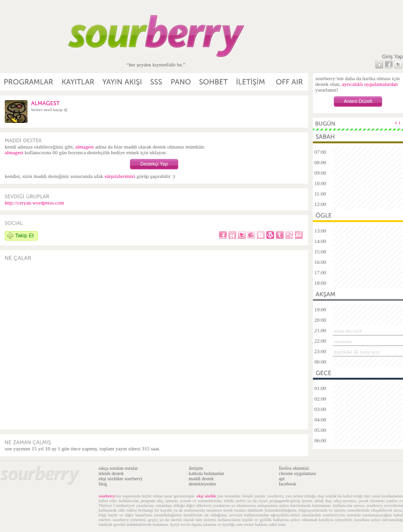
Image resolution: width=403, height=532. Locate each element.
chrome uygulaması (298, 473)
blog (103, 484)
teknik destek (111, 473)
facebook (288, 484)
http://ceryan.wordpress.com (34, 203)
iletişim (196, 468)
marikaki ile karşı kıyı (357, 352)
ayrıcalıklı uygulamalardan (370, 84)
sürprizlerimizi (120, 176)
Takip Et (24, 235)
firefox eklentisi (294, 468)
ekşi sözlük (206, 496)
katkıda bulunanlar (206, 473)
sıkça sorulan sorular (118, 468)
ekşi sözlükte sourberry (121, 479)
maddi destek (201, 479)
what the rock (348, 331)
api (282, 479)
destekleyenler (202, 484)
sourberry (107, 496)
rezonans (343, 341)
